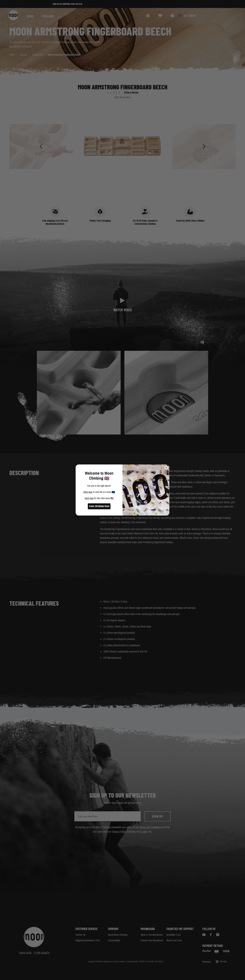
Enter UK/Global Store (99, 506)
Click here (88, 492)
